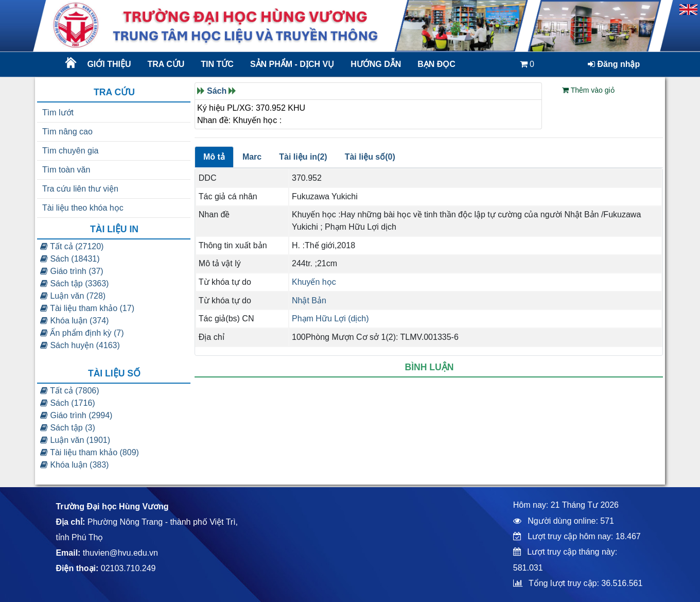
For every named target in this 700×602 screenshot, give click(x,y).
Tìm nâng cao (67, 132)
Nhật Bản (309, 300)
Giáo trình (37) (72, 271)
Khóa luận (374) (74, 321)
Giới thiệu (109, 64)
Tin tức (217, 64)
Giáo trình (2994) (76, 415)
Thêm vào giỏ (588, 90)
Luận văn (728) (73, 296)
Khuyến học (314, 282)
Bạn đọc (436, 64)
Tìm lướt (58, 113)
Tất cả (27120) (72, 246)
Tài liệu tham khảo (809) (90, 452)
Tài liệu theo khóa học (83, 208)
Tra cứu (166, 64)
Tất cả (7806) (70, 391)
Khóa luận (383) (74, 465)
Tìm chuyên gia (70, 151)
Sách (217, 91)
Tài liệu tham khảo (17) (87, 308)
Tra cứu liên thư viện (80, 189)
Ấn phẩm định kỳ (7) (82, 333)
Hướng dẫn (376, 64)
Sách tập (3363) (74, 283)
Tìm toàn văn (66, 170)
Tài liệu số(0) (370, 157)
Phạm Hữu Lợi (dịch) (330, 319)
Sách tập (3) (68, 428)
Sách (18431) (70, 259)
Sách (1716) (68, 403)
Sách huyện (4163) (80, 345)
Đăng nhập (614, 64)
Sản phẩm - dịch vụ (291, 64)
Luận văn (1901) (75, 440)
